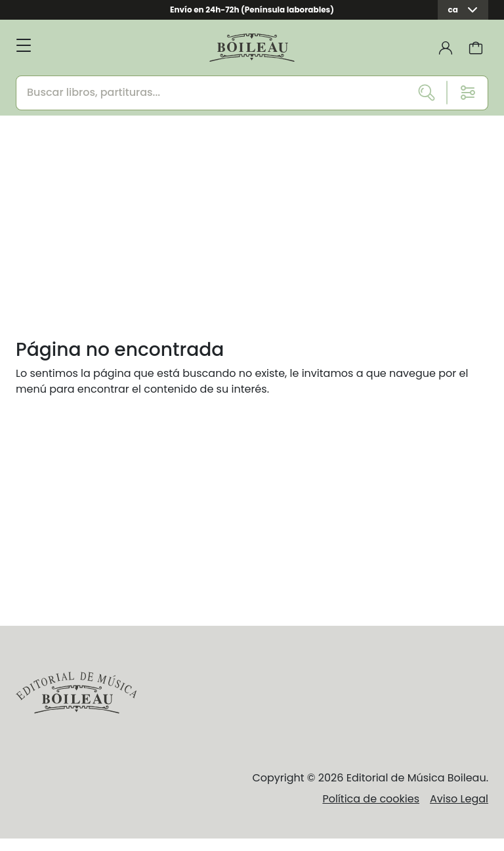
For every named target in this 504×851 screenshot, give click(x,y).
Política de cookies (371, 799)
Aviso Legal (459, 799)
